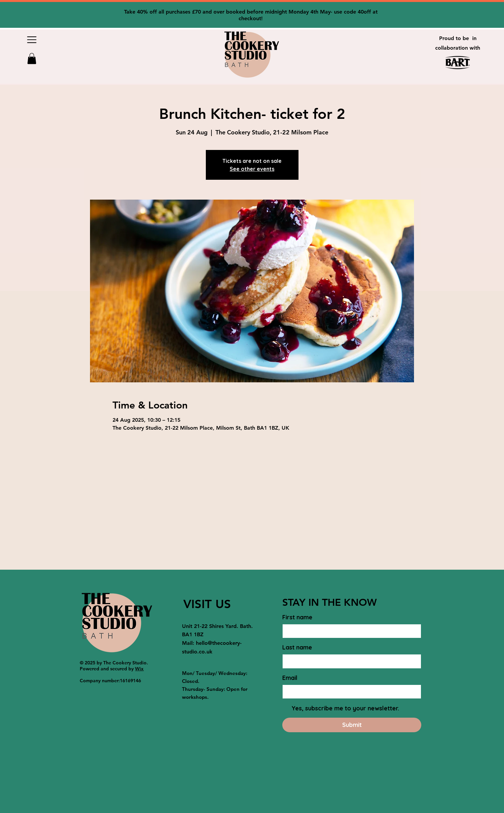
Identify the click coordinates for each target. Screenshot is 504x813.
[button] (32, 40)
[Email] (350, 692)
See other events (252, 169)
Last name (297, 647)
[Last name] (350, 661)
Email (290, 678)
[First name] (350, 631)
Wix (139, 669)
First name (297, 617)
